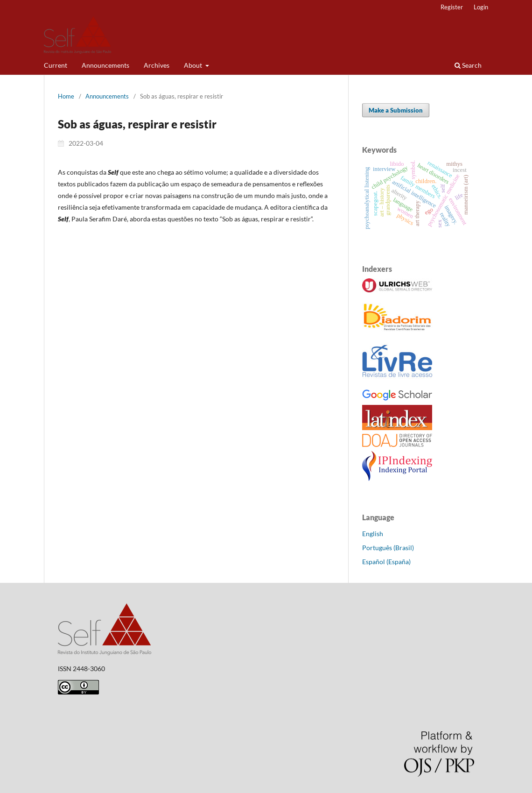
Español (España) (386, 562)
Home (66, 96)
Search (468, 65)
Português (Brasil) (388, 548)
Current (56, 65)
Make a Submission (396, 110)
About (194, 65)
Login (481, 7)
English (373, 534)
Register (452, 7)
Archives (157, 65)
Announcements (105, 65)
